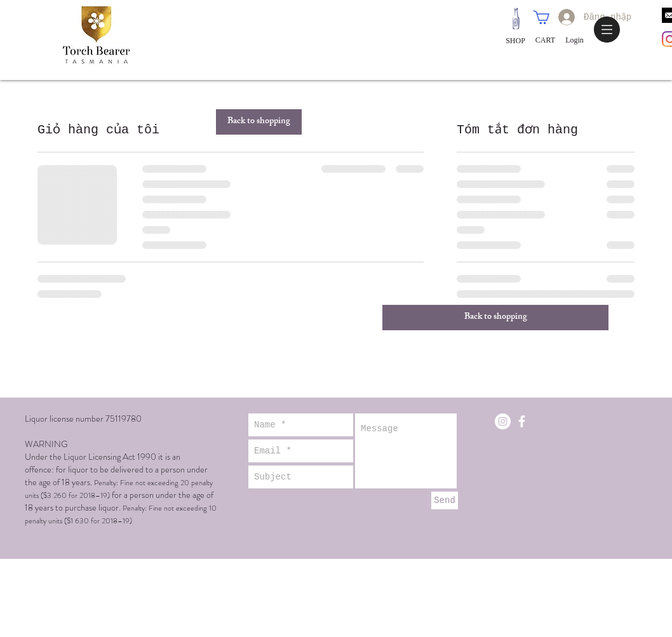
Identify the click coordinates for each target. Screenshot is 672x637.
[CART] (545, 40)
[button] (607, 30)
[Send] (445, 500)
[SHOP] (515, 41)
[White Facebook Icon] (522, 421)
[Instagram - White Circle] (503, 421)
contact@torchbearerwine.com (541, 391)
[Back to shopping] (259, 122)
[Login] (575, 40)
